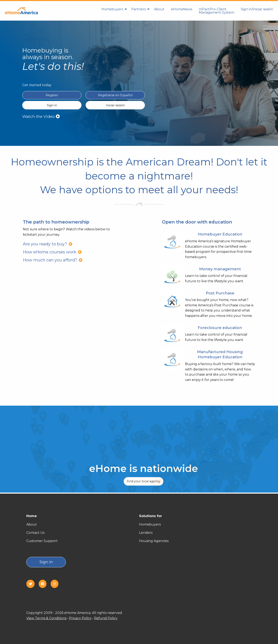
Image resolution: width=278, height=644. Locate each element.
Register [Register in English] (52, 95)
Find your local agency (144, 481)
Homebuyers (150, 524)
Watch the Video (41, 116)
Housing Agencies (154, 541)
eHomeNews (182, 9)
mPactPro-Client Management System (216, 11)
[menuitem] (113, 11)
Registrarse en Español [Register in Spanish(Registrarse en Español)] (115, 95)
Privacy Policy (80, 618)
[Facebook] (44, 584)
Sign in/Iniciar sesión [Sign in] (257, 9)
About (159, 9)
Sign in (46, 562)
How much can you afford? (53, 260)
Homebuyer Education (220, 234)
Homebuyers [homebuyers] (112, 9)
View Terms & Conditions (46, 618)
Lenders (146, 533)
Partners (138, 9)
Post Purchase (220, 293)
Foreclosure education (220, 328)
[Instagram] (56, 584)
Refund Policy (106, 618)
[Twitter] (32, 584)
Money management (220, 269)
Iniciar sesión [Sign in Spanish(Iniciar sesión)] (115, 105)
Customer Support (42, 541)
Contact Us (35, 533)
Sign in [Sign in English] (52, 105)
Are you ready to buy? (48, 244)
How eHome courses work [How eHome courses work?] (52, 252)
